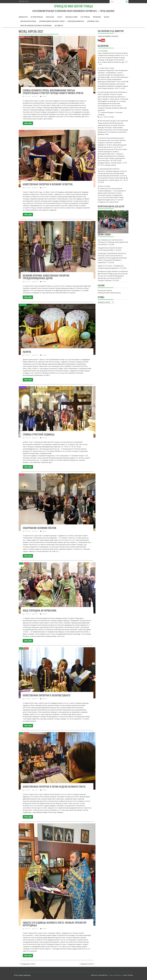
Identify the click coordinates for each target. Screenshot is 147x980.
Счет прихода (85, 17)
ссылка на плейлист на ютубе (108, 36)
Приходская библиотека (76, 21)
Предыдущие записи (28, 964)
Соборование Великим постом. (40, 528)
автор (35, 96)
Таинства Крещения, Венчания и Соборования (36, 25)
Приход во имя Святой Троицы (74, 6)
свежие (44, 96)
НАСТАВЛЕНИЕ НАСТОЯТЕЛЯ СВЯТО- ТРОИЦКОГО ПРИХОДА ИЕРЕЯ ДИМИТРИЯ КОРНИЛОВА (113, 242)
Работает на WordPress (99, 975)
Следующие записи (86, 964)
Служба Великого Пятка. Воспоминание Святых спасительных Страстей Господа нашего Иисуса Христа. (53, 92)
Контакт (107, 17)
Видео (21, 564)
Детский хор (59, 25)
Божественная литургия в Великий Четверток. (48, 184)
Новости (22, 37)
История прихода (37, 17)
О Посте (60, 17)
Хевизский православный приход (109, 293)
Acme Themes (128, 975)
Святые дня (50, 17)
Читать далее (28, 123)
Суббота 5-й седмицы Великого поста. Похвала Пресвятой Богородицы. (55, 924)
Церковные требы (93, 21)
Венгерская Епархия (105, 290)
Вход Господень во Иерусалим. (40, 610)
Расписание (97, 17)
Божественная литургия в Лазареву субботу (46, 695)
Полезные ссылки (71, 17)
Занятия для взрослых (28, 21)
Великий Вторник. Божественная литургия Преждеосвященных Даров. (46, 277)
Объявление (23, 305)
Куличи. (27, 352)
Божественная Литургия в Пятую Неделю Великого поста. (54, 786)
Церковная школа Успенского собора (52, 21)
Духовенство (23, 17)
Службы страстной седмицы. (39, 434)
